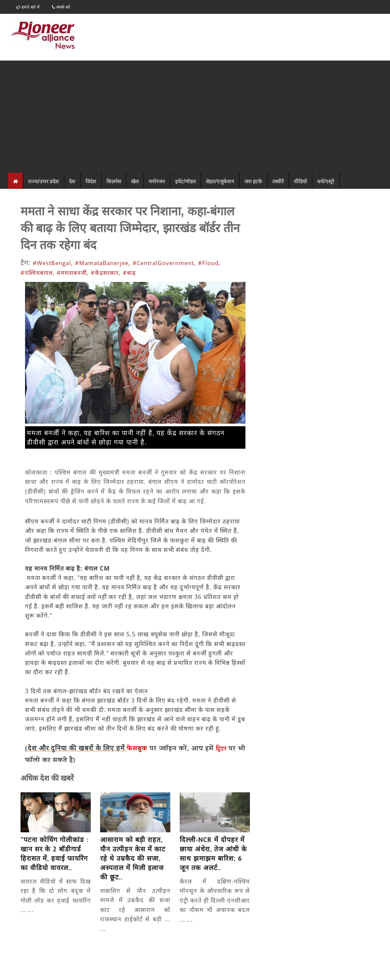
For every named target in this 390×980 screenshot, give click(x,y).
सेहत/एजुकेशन (220, 181)
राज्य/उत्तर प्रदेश (44, 181)
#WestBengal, (53, 263)
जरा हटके (253, 181)
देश (72, 181)
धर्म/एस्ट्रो (326, 181)
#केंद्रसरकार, (106, 273)
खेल (135, 181)
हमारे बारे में (28, 7)
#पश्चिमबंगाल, (38, 273)
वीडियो (301, 181)
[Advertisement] (195, 117)
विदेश (91, 181)
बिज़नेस (114, 181)
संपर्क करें (61, 7)
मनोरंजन (157, 181)
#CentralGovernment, (164, 263)
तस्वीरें (278, 181)
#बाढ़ (129, 273)
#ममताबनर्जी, (73, 273)
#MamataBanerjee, (103, 263)
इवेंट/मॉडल (185, 181)
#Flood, (209, 263)
